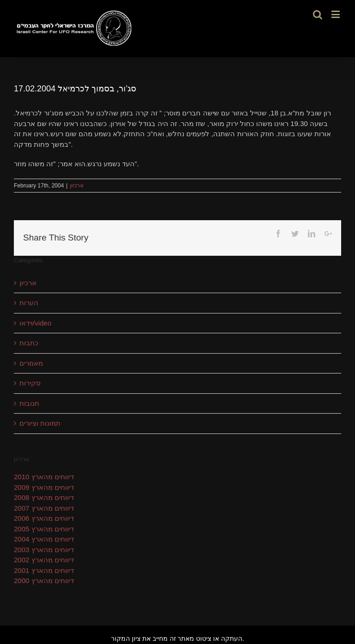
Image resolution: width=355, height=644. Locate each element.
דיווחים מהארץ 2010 (44, 477)
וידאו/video (35, 323)
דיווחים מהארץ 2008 (44, 497)
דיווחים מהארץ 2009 (44, 487)
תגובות (29, 403)
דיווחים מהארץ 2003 (44, 550)
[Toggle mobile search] (318, 14)
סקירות (30, 383)
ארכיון (77, 186)
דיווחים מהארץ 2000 (44, 581)
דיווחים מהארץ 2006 (44, 518)
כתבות (29, 343)
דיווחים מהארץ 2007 (44, 508)
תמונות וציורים (40, 423)
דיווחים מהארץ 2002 (44, 560)
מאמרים (31, 363)
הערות (29, 303)
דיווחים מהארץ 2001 (44, 570)
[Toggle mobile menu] (336, 14)
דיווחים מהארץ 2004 (44, 539)
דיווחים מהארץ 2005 (44, 529)
